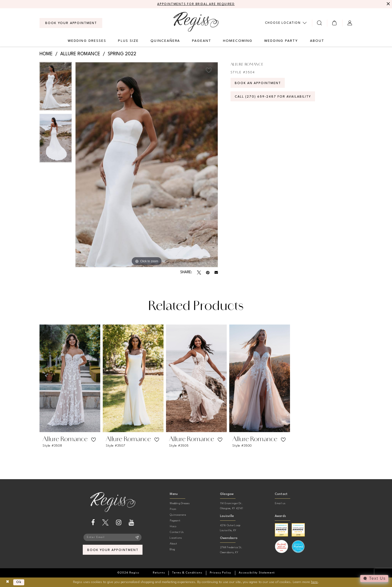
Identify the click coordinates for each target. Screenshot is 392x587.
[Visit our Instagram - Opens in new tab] (119, 523)
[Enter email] (113, 537)
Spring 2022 (122, 54)
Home (46, 54)
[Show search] (320, 23)
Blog (172, 550)
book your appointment (113, 550)
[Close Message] (387, 4)
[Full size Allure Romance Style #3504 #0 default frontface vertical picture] (147, 165)
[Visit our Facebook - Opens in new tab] (93, 523)
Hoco (173, 527)
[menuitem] (71, 23)
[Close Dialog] (8, 582)
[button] (335, 23)
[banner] (196, 22)
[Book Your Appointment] (71, 23)
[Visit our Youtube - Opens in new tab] (131, 523)
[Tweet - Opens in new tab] (199, 272)
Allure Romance (80, 54)
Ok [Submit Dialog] (19, 582)
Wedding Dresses (180, 504)
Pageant (175, 521)
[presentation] (70, 378)
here (314, 582)
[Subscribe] (137, 537)
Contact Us (177, 532)
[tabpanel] (56, 88)
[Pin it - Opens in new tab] (208, 272)
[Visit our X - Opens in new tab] (105, 523)
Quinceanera (178, 515)
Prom (173, 509)
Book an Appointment (258, 83)
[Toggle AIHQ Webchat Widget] (374, 578)
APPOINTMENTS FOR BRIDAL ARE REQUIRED (196, 4)
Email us (280, 504)
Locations (176, 538)
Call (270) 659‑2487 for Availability (274, 97)
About (173, 544)
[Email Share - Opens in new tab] (216, 272)
